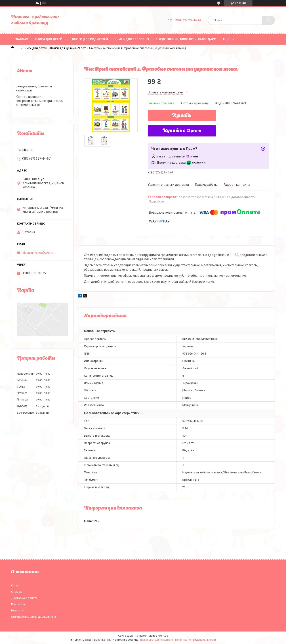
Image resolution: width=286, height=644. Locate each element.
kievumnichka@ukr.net (39, 253)
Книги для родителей (90, 39)
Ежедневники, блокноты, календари (186, 39)
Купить (182, 116)
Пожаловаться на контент (157, 640)
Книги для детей (49, 39)
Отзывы (17, 592)
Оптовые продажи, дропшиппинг (34, 617)
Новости (17, 610)
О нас (15, 585)
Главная (21, 39)
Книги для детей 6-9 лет (68, 48)
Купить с (182, 131)
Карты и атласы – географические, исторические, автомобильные (39, 101)
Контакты (18, 604)
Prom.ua (163, 636)
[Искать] (268, 20)
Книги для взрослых (132, 39)
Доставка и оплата (24, 598)
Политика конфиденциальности (196, 640)
